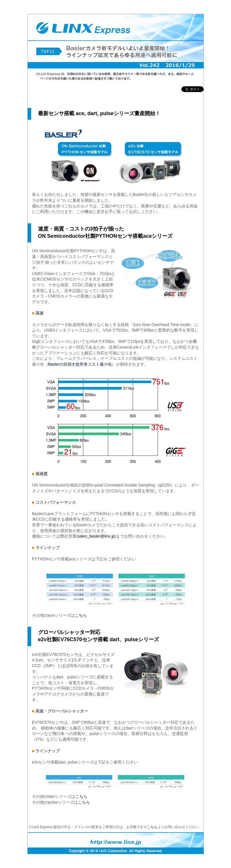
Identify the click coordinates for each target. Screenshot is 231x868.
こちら (81, 615)
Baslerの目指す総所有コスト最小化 (80, 364)
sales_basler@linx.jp (96, 536)
